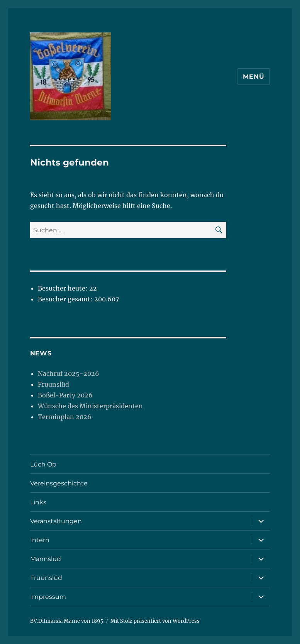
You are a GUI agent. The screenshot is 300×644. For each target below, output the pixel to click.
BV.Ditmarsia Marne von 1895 (67, 621)
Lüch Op (43, 464)
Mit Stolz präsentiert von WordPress (155, 621)
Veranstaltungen (56, 521)
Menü (253, 77)
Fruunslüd (53, 384)
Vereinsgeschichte (59, 483)
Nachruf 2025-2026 (69, 374)
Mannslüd (46, 559)
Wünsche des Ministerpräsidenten (90, 406)
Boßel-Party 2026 (65, 395)
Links (38, 502)
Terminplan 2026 (65, 417)
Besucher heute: (64, 288)
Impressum (48, 597)
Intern (40, 540)
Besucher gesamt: (66, 299)
